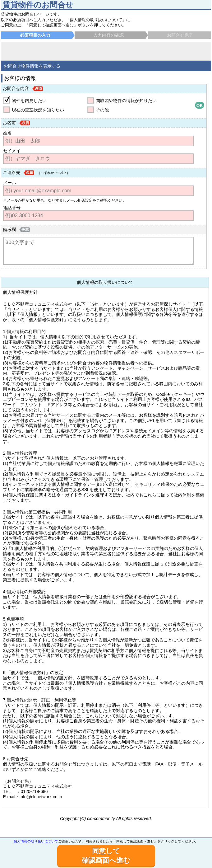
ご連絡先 (12, 172)
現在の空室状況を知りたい (38, 110)
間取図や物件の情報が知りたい (126, 101)
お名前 (9, 123)
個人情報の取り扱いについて (36, 841)
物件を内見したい (29, 101)
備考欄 (9, 229)
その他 (102, 110)
